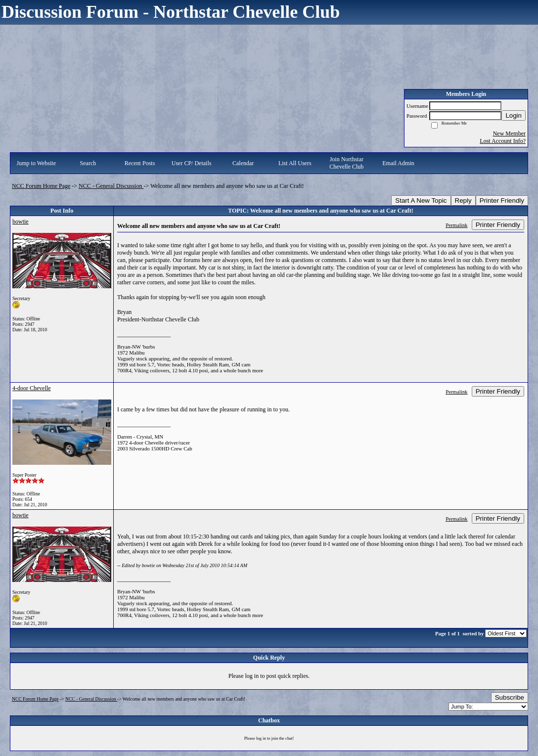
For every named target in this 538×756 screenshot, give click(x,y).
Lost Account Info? (503, 141)
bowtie (21, 222)
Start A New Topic (421, 200)
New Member (509, 133)
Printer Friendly (502, 200)
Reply (463, 200)
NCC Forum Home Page (41, 186)
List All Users (295, 163)
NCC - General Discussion (111, 186)
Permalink (456, 225)
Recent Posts (140, 163)
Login (514, 115)
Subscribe (510, 697)
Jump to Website (36, 163)
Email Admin (398, 163)
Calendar (243, 163)
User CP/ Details (192, 163)
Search (88, 163)
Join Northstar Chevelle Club (346, 163)
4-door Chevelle (32, 388)
